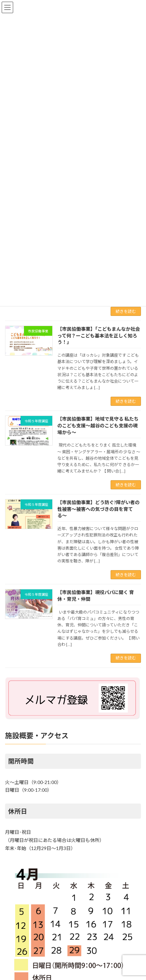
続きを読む (126, 311)
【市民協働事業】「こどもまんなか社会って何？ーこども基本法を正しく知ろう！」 (99, 335)
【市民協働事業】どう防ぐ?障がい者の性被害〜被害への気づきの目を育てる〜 (98, 509)
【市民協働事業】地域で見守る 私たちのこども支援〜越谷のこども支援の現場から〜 (98, 425)
